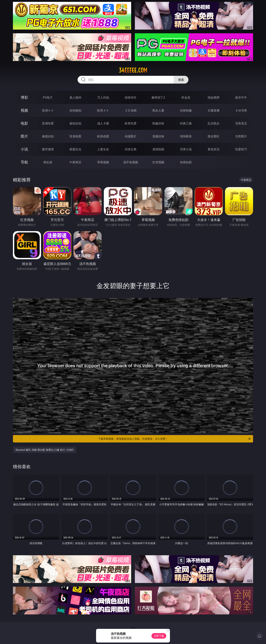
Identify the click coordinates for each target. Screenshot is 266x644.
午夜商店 (75, 162)
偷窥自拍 (48, 136)
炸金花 (186, 97)
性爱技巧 (241, 149)
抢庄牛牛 (241, 97)
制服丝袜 (158, 123)
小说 (24, 149)
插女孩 (48, 162)
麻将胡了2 (158, 97)
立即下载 (159, 636)
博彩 (24, 97)
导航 (24, 162)
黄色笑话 (214, 149)
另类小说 (186, 149)
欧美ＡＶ (103, 110)
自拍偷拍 (75, 110)
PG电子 (48, 97)
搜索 (181, 80)
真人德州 (75, 97)
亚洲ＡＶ (48, 110)
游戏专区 (131, 97)
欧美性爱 (131, 123)
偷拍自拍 (75, 123)
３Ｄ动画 (131, 110)
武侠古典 (131, 149)
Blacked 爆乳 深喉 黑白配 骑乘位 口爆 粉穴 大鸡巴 (45, 450)
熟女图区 (214, 136)
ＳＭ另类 (241, 110)
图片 (24, 136)
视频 (24, 110)
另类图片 (241, 136)
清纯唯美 (186, 136)
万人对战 (103, 97)
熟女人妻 (158, 110)
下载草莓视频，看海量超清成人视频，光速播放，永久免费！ (175, 439)
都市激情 (48, 149)
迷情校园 (158, 149)
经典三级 (186, 123)
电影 (24, 123)
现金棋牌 (214, 97)
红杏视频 (158, 162)
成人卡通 (103, 123)
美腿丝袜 (158, 136)
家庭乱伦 (75, 149)
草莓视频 (103, 162)
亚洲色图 (75, 136)
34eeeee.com (133, 70)
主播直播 (214, 110)
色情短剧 (186, 162)
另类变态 (241, 123)
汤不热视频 (131, 162)
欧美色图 (103, 136)
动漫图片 (131, 136)
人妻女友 (103, 149)
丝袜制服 (186, 110)
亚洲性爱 (48, 123)
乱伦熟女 (214, 123)
